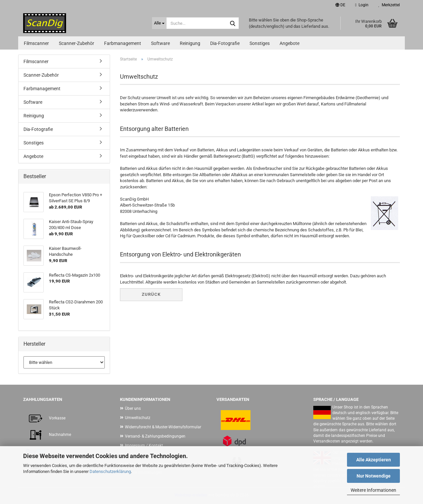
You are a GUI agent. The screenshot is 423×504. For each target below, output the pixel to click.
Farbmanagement (123, 43)
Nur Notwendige (374, 476)
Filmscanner (36, 43)
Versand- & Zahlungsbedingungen (155, 436)
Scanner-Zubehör (77, 43)
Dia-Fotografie (225, 43)
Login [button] (362, 5)
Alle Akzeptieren (374, 460)
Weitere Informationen (373, 490)
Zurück (151, 294)
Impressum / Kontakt (144, 446)
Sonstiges (260, 43)
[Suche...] (159, 23)
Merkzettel (389, 5)
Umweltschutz (138, 418)
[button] (340, 5)
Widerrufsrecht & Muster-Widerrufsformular (163, 427)
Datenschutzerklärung (110, 471)
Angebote (289, 43)
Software (160, 43)
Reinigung (190, 43)
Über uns (133, 408)
